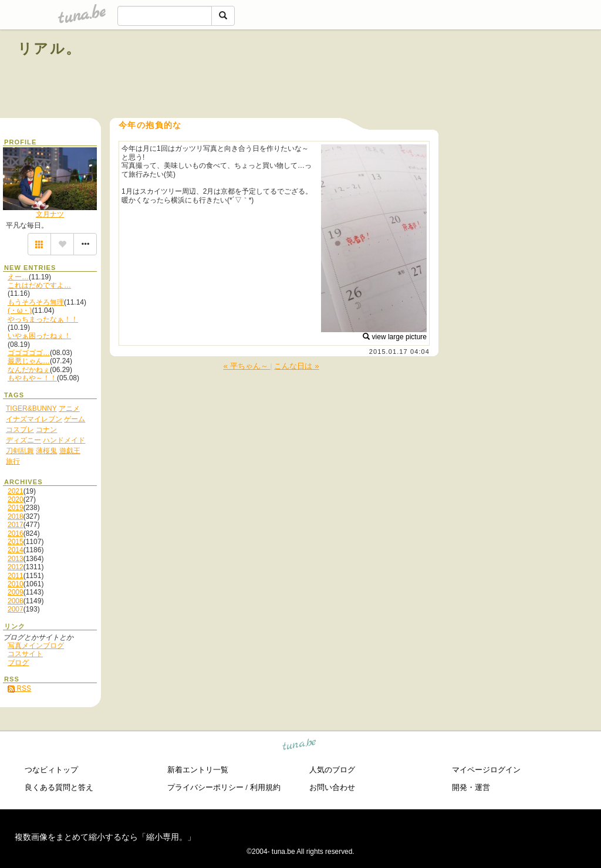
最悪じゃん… (29, 361)
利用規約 (265, 787)
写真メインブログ (36, 646)
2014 (16, 550)
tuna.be (300, 746)
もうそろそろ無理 (36, 302)
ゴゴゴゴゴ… (29, 353)
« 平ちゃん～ (247, 366)
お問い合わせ (332, 787)
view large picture (395, 337)
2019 (16, 508)
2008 (16, 601)
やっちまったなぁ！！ (43, 319)
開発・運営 (471, 787)
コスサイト (25, 654)
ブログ (18, 663)
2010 (16, 584)
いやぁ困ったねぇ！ (39, 336)
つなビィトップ (51, 770)
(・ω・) (20, 310)
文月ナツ (50, 214)
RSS (19, 688)
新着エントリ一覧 (198, 770)
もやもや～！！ (32, 378)
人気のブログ (332, 770)
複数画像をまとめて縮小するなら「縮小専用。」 (105, 837)
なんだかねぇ (29, 370)
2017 (16, 525)
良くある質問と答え (59, 787)
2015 (16, 542)
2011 (16, 576)
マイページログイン (486, 770)
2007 (16, 609)
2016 (16, 533)
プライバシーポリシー (205, 787)
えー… (18, 277)
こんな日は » (296, 366)
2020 (16, 499)
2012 (16, 567)
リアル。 (50, 48)
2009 (16, 592)
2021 (16, 491)
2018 (16, 516)
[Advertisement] (450, 75)
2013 (16, 559)
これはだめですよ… (39, 285)
